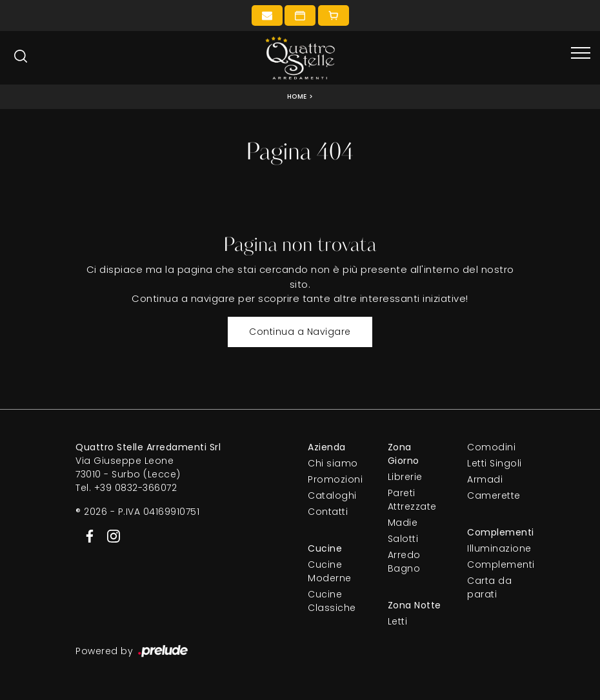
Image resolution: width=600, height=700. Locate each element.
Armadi (485, 479)
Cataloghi (332, 495)
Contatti (328, 512)
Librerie (405, 477)
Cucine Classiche (332, 601)
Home (297, 96)
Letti (398, 621)
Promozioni (335, 479)
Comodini (491, 447)
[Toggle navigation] (581, 54)
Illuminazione (496, 548)
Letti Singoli (495, 463)
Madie (403, 523)
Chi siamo (333, 463)
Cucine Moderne (330, 571)
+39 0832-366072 (136, 488)
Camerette (494, 495)
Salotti (403, 539)
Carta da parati (489, 587)
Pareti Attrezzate (412, 500)
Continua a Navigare (300, 332)
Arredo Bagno (404, 562)
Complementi (496, 565)
